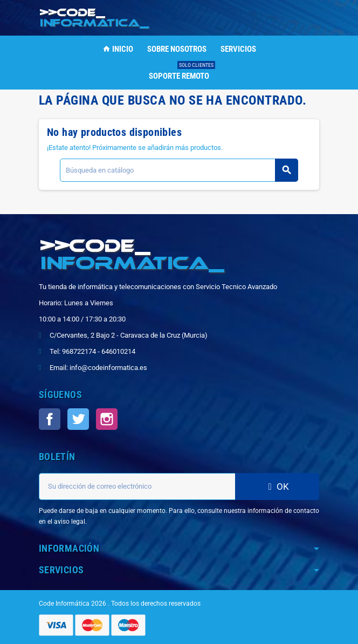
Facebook (50, 419)
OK (277, 487)
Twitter (78, 419)
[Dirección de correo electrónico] (137, 487)
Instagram (107, 419)
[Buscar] (179, 170)
